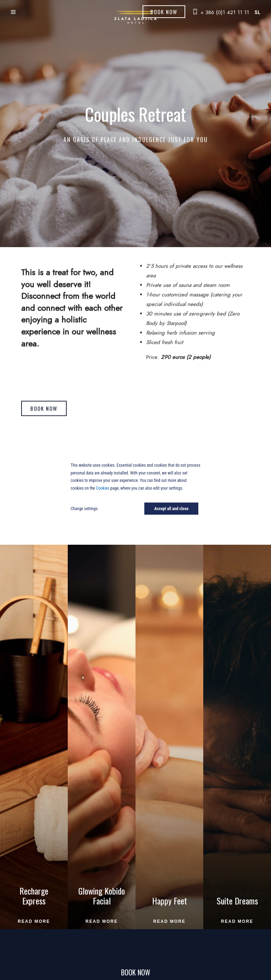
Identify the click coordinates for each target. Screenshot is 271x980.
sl (257, 12)
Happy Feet (170, 901)
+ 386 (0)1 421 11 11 (225, 12)
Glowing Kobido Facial (102, 896)
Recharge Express (34, 896)
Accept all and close (171, 509)
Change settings (84, 509)
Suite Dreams (237, 901)
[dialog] (135, 490)
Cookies (103, 488)
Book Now (164, 12)
